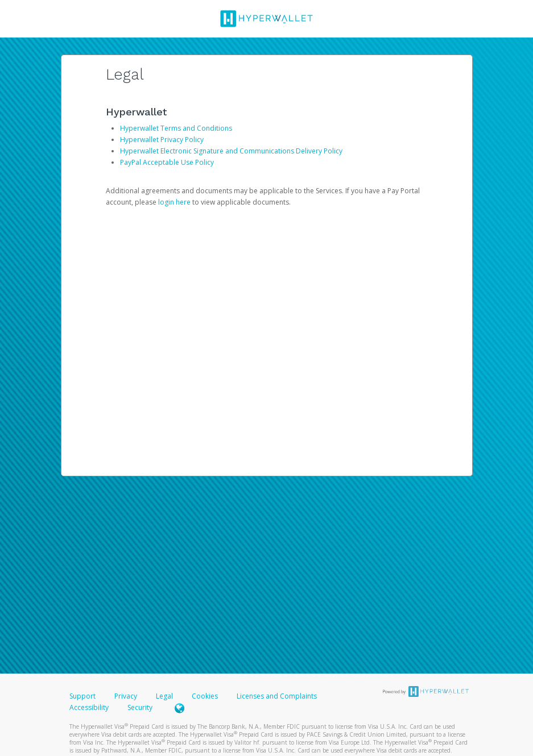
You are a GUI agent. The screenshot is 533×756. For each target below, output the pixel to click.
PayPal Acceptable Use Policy (167, 162)
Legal (164, 696)
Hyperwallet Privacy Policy (162, 140)
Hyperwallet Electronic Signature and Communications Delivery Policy (231, 151)
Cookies (205, 696)
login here (174, 202)
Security (140, 707)
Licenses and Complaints (277, 696)
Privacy (126, 696)
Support (82, 696)
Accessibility (89, 707)
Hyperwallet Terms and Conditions (176, 128)
